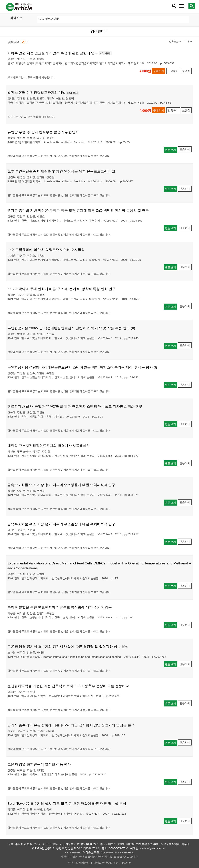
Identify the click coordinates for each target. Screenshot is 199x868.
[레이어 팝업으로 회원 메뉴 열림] (174, 6)
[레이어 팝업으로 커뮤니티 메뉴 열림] (181, 6)
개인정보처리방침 (79, 863)
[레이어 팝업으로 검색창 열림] (192, 6)
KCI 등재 (105, 53)
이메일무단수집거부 (106, 863)
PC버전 (127, 863)
